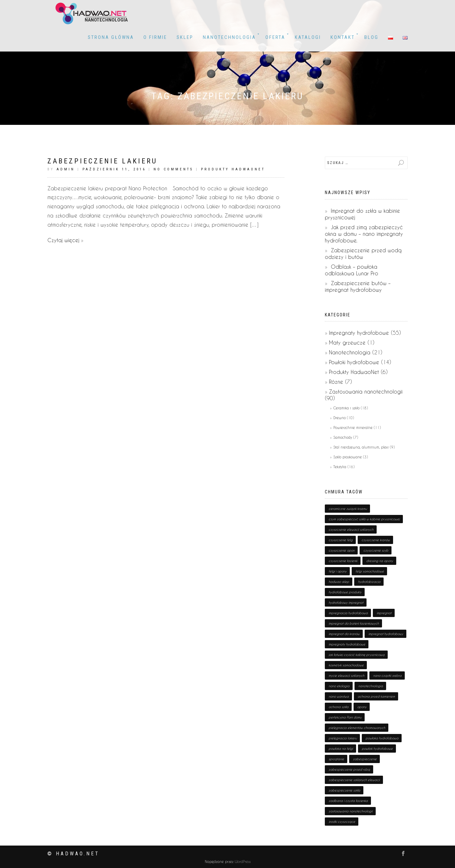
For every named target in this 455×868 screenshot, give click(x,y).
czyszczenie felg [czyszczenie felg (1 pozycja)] (341, 540)
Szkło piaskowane (348, 457)
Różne (336, 382)
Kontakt (343, 37)
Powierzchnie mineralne (353, 428)
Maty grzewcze (347, 342)
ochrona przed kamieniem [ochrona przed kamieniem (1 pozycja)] (376, 696)
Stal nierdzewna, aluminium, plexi (361, 447)
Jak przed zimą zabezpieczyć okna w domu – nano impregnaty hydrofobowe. (364, 234)
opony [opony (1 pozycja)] (362, 707)
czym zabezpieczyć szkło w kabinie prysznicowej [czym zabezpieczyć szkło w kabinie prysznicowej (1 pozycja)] (364, 519)
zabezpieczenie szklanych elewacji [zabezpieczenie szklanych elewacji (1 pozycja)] (354, 780)
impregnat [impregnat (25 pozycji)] (384, 613)
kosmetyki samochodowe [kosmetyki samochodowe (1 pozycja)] (346, 665)
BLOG (371, 37)
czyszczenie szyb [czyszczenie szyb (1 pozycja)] (376, 550)
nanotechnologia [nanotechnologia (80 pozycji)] (371, 686)
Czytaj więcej (63, 240)
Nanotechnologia (229, 37)
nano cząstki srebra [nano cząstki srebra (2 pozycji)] (387, 675)
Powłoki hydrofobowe (354, 362)
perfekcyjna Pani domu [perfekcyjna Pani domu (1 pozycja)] (345, 717)
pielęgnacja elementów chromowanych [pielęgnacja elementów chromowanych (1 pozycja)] (357, 728)
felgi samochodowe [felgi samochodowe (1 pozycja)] (370, 571)
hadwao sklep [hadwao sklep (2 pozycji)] (339, 582)
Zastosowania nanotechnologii (366, 391)
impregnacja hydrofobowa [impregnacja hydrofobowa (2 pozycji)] (348, 613)
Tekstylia (340, 467)
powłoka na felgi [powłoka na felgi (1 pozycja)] (341, 749)
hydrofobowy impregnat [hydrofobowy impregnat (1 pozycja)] (346, 602)
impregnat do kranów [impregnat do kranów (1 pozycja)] (344, 634)
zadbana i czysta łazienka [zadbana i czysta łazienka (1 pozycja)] (348, 801)
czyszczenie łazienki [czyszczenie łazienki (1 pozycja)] (343, 561)
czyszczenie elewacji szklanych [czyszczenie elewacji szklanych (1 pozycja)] (351, 529)
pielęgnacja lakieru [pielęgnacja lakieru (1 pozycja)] (343, 738)
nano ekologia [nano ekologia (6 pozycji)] (339, 686)
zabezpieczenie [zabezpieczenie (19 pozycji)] (365, 759)
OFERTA (275, 37)
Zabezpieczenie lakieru (102, 161)
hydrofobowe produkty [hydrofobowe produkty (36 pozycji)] (345, 592)
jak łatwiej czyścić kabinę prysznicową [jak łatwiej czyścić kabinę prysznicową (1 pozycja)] (357, 655)
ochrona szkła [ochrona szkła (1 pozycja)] (339, 707)
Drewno (340, 418)
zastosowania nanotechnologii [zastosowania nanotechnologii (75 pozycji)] (351, 811)
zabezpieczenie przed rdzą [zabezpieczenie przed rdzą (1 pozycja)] (349, 769)
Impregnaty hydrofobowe (359, 333)
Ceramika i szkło (346, 408)
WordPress (242, 862)
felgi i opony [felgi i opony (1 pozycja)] (338, 571)
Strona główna (111, 37)
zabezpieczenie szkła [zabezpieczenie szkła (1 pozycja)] (344, 790)
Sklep (185, 37)
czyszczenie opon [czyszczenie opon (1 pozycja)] (342, 550)
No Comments (173, 169)
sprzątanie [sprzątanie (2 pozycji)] (336, 759)
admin (66, 169)
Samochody (343, 437)
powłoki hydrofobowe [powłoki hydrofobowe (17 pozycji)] (377, 749)
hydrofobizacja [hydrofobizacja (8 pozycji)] (369, 582)
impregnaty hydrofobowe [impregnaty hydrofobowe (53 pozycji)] (347, 644)
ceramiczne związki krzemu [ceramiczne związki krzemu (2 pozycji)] (348, 509)
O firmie (155, 37)
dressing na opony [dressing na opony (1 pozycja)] (380, 561)
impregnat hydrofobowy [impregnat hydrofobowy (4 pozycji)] (386, 634)
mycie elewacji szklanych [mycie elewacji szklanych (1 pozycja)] (346, 675)
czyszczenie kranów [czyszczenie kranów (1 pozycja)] (376, 540)
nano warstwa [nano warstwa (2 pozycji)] (339, 696)
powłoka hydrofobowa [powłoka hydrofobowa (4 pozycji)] (382, 738)
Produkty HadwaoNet (233, 169)
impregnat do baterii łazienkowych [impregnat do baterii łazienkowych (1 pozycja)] (354, 623)
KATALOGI (308, 37)
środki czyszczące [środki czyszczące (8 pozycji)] (342, 822)
